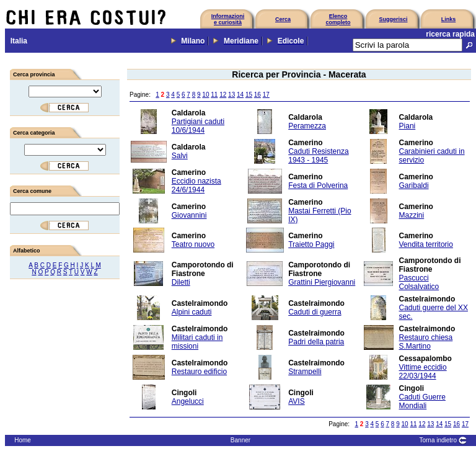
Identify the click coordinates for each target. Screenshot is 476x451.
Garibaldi (414, 185)
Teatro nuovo (193, 244)
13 (231, 95)
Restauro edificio (199, 372)
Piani (408, 126)
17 (266, 95)
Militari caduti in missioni (197, 342)
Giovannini (189, 215)
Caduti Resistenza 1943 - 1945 (318, 156)
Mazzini (412, 215)
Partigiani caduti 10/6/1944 (198, 126)
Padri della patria (316, 342)
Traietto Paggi (311, 244)
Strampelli (305, 372)
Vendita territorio (426, 244)
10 (205, 95)
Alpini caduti (192, 312)
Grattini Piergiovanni (322, 282)
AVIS (296, 401)
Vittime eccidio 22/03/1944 (423, 372)
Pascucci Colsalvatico (419, 282)
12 (223, 95)
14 (240, 95)
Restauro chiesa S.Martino (426, 342)
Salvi (180, 156)
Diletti (181, 282)
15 (249, 95)
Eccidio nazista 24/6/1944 (196, 185)
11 (214, 95)
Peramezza (307, 126)
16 (258, 95)
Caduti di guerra (315, 312)
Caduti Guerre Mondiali (422, 401)
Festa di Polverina (318, 185)
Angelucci (188, 401)
